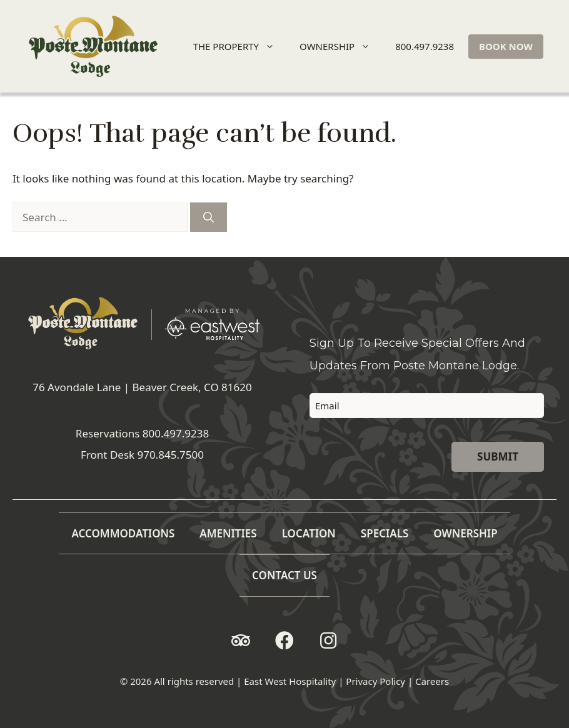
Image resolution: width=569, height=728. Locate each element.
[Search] (209, 217)
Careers (432, 681)
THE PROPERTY (239, 47)
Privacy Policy (375, 681)
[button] (241, 641)
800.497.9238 (425, 46)
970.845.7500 (171, 455)
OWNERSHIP (340, 47)
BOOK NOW (506, 46)
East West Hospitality (290, 681)
